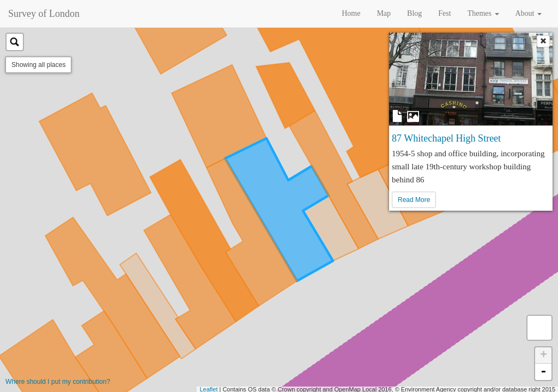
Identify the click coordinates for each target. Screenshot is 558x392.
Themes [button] (483, 13)
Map (384, 13)
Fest (444, 13)
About (529, 13)
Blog (414, 13)
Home (351, 13)
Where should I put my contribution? (58, 382)
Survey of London (44, 14)
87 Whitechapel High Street (446, 138)
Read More (414, 200)
